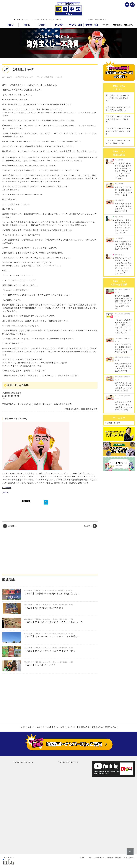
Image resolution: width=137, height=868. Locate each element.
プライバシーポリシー (96, 858)
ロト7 (23, 727)
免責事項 (110, 858)
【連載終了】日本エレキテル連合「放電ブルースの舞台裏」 (118, 119)
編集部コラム (84, 727)
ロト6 (30, 727)
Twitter (6, 493)
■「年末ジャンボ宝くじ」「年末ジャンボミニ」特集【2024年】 (39, 19)
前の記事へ (9, 526)
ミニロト (39, 727)
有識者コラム (97, 727)
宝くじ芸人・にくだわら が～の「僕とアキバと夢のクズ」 (117, 98)
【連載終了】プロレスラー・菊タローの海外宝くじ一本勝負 (118, 131)
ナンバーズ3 (59, 727)
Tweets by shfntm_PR (24, 762)
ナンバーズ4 (71, 727)
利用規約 (118, 858)
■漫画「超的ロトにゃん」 (98, 19)
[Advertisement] (50, 551)
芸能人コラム (111, 727)
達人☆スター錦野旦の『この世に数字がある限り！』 (118, 109)
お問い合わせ (129, 858)
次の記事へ (90, 526)
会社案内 (83, 858)
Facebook (7, 488)
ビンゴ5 (48, 727)
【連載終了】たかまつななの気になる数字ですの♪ (118, 142)
